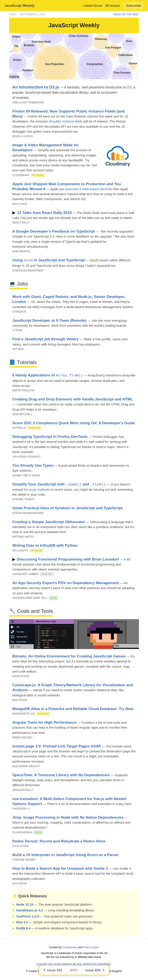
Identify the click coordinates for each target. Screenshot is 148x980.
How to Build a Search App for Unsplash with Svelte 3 (60, 868)
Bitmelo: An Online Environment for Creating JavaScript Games (69, 656)
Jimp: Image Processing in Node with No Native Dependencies (68, 817)
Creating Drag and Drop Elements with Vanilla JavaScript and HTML (73, 399)
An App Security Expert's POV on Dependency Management (66, 583)
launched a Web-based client (86, 189)
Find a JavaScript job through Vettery (46, 339)
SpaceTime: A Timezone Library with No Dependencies (61, 775)
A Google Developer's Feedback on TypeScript (54, 231)
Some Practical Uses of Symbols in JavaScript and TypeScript (68, 508)
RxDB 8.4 (23, 928)
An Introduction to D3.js (36, 87)
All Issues (113, 6)
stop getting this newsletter (94, 964)
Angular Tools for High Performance (44, 722)
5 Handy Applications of (48, 375)
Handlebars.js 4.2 (30, 910)
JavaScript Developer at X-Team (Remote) (49, 320)
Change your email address (54, 964)
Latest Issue (93, 6)
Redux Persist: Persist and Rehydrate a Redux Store (59, 841)
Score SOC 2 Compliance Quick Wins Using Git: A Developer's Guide (74, 423)
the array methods (37, 489)
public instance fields (68, 121)
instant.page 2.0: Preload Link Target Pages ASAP (57, 746)
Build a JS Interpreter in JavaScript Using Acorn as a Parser (66, 855)
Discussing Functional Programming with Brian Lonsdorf (68, 559)
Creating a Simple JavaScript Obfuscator (49, 522)
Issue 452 (53, 970)
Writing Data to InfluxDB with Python (45, 545)
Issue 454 (95, 970)
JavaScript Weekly (19, 6)
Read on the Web (126, 14)
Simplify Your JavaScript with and (59, 484)
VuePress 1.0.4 (28, 916)
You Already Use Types (33, 465)
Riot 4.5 (22, 922)
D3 (129, 87)
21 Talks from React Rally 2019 (44, 213)
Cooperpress (70, 947)
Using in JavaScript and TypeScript (49, 260)
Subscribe (134, 6)
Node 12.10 (25, 904)
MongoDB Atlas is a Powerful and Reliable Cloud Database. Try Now (73, 708)
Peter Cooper (91, 947)
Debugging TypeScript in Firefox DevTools (50, 436)
